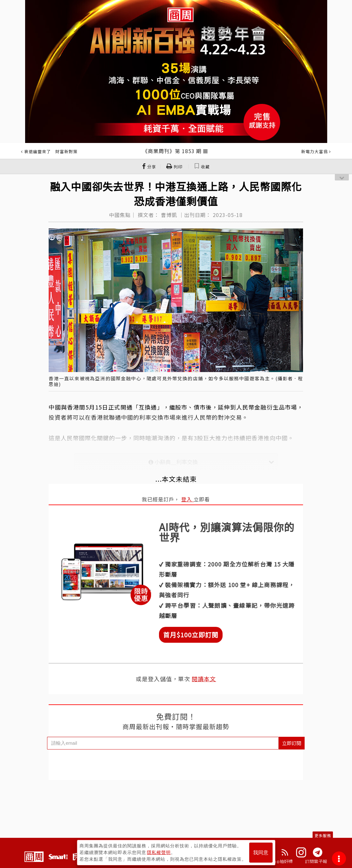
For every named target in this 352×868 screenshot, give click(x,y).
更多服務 (323, 835)
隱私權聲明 (159, 852)
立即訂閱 (292, 743)
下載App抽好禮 (277, 861)
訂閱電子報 (316, 861)
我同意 (261, 853)
